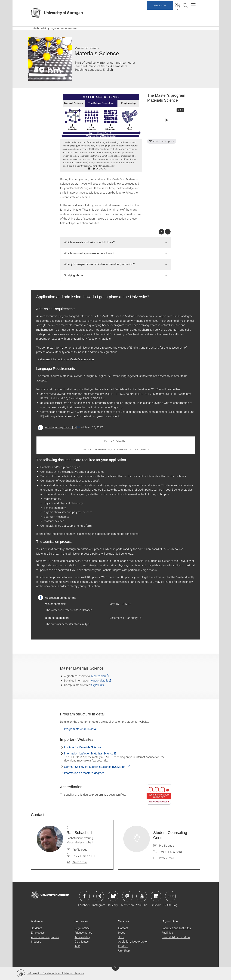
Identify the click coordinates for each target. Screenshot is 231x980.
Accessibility (82, 937)
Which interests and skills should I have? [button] (89, 242)
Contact (123, 928)
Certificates (82, 941)
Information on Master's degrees (84, 773)
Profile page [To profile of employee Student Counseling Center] (167, 845)
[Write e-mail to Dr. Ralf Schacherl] (77, 862)
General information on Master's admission (67, 359)
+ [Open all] (161, 232)
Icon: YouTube (142, 896)
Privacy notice (83, 932)
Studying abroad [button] (74, 275)
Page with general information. (32, 41)
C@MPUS (98, 685)
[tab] (116, 242)
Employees (38, 932)
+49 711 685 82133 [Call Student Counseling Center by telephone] (171, 852)
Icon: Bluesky (113, 896)
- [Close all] (168, 232)
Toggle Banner (115, 967)
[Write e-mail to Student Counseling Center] (164, 858)
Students (37, 928)
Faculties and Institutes (176, 928)
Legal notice (82, 928)
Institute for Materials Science (83, 747)
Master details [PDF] (100, 680)
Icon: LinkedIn (156, 896)
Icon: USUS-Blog (170, 896)
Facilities (167, 932)
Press (122, 932)
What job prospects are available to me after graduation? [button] (99, 264)
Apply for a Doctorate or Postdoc (133, 944)
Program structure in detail (81, 729)
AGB (77, 946)
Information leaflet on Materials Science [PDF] (89, 754)
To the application (116, 441)
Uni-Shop (124, 950)
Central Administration (176, 937)
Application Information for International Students (116, 449)
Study (36, 28)
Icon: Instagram (99, 896)
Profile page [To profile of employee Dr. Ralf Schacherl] (80, 849)
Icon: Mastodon (127, 896)
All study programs (50, 28)
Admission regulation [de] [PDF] (61, 427)
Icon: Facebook (84, 896)
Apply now (160, 12)
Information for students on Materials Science (51, 973)
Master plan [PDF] (98, 676)
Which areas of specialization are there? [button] (89, 253)
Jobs (121, 937)
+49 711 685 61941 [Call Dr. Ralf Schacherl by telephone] (85, 856)
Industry (36, 941)
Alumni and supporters (45, 937)
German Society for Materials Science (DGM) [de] (95, 767)
